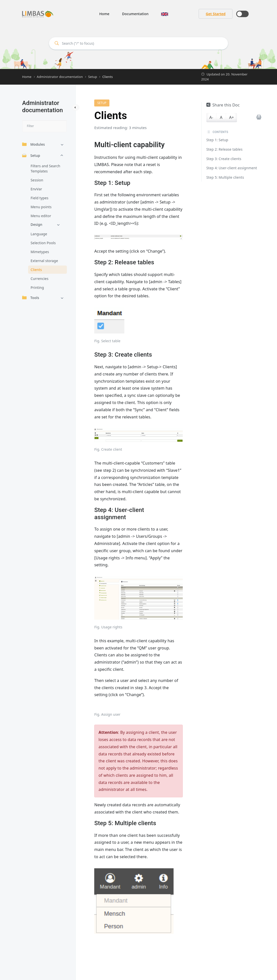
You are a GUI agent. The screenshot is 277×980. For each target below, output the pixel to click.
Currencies (40, 279)
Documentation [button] (135, 14)
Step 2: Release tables (225, 149)
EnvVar (36, 189)
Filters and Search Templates (45, 169)
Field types (40, 198)
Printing (37, 287)
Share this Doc (223, 105)
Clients (36, 270)
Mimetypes (40, 252)
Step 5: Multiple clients (225, 177)
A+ (231, 117)
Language (39, 234)
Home (104, 14)
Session (37, 180)
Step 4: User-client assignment (232, 168)
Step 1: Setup (217, 140)
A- (211, 117)
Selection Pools (43, 243)
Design (36, 224)
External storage (44, 261)
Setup (31, 155)
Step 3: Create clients (224, 159)
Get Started (216, 14)
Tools (31, 298)
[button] (165, 14)
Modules (34, 144)
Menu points (41, 207)
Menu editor (41, 216)
